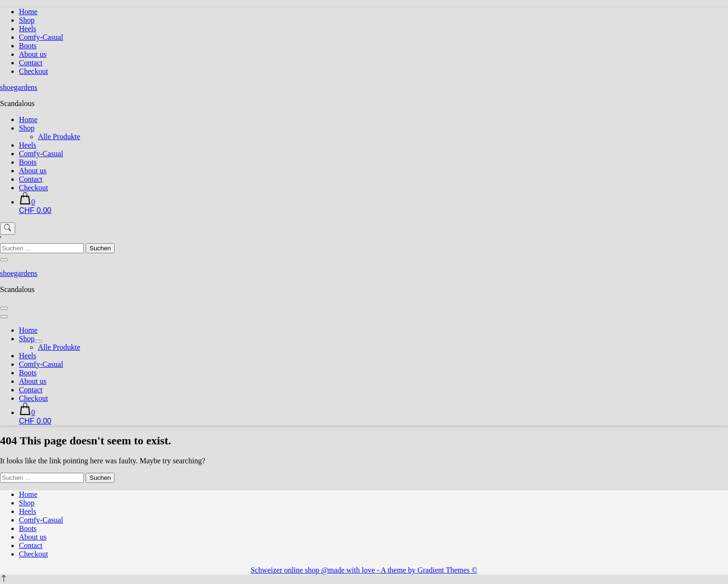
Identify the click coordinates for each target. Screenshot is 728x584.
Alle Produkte (59, 137)
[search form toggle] (8, 229)
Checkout (33, 71)
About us (33, 54)
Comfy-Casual (41, 37)
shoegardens (19, 87)
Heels (27, 29)
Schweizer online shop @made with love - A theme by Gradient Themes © (364, 570)
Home (28, 12)
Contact (31, 63)
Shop (27, 20)
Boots (28, 46)
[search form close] (4, 260)
